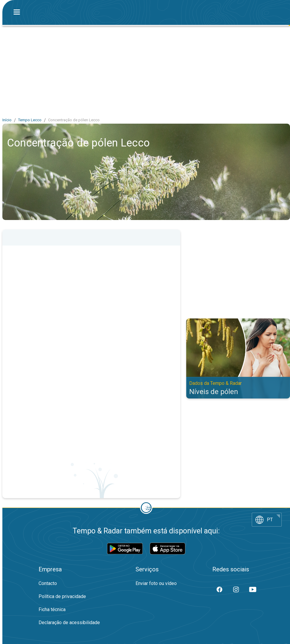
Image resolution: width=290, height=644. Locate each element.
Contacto (48, 583)
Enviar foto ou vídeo (156, 583)
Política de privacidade (62, 596)
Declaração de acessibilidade (69, 623)
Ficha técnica (52, 609)
